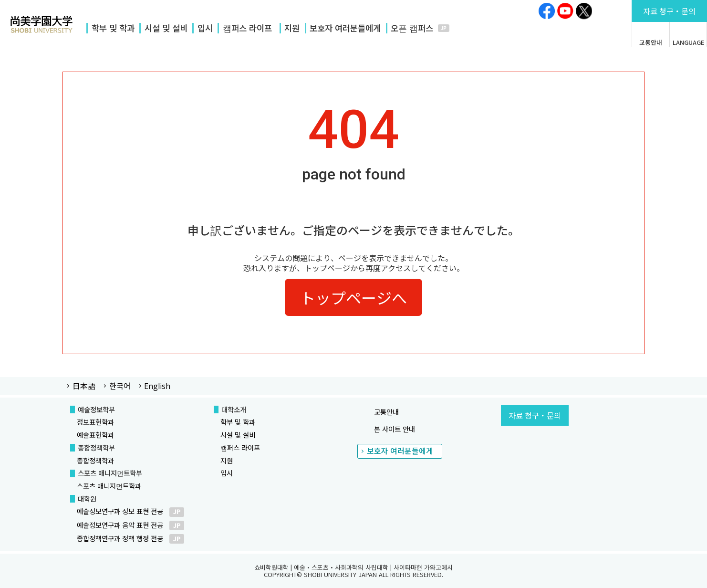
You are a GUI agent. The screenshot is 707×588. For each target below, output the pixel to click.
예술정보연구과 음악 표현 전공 (131, 525)
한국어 (120, 386)
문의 (669, 11)
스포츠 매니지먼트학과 (109, 486)
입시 (205, 28)
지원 (292, 28)
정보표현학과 (95, 422)
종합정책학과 (95, 460)
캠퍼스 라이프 (247, 28)
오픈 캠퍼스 (412, 28)
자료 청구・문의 (535, 415)
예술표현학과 (95, 435)
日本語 (84, 386)
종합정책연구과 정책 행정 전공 (131, 538)
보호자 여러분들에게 (345, 28)
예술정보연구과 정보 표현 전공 (131, 511)
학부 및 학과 (113, 28)
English (157, 386)
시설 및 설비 (166, 28)
